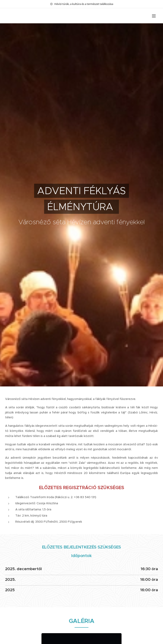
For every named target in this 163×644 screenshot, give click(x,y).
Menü (154, 16)
